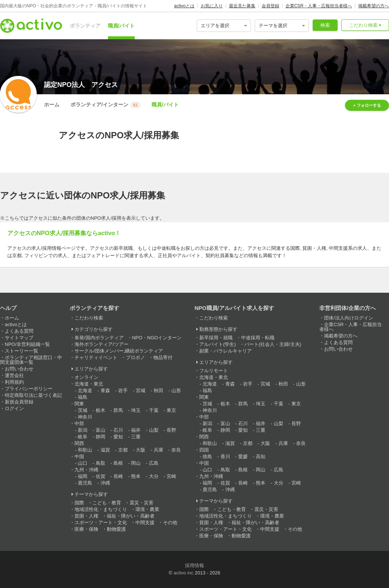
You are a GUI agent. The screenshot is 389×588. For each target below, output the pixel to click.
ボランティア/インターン (106, 105)
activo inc (183, 573)
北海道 (85, 390)
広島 (154, 463)
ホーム (52, 105)
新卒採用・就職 (216, 338)
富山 (101, 430)
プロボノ (135, 357)
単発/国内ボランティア (99, 338)
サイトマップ (19, 338)
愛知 (118, 437)
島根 (118, 463)
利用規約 (14, 382)
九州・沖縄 (86, 470)
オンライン (86, 377)
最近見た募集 (242, 6)
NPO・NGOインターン (157, 338)
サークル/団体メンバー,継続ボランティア (119, 351)
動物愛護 (116, 529)
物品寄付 (163, 357)
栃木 (101, 410)
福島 (83, 397)
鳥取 (101, 463)
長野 (171, 430)
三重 (136, 437)
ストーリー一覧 (21, 351)
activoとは (184, 6)
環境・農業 (147, 509)
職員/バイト (121, 26)
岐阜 (83, 437)
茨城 (83, 410)
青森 (105, 390)
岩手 (123, 390)
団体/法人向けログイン (349, 318)
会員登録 (270, 6)
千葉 (154, 410)
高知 (261, 456)
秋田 (159, 390)
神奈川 (85, 417)
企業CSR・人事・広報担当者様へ (319, 6)
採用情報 (194, 565)
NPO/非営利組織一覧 (27, 344)
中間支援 (145, 523)
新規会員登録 (19, 402)
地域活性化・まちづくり (101, 509)
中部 (79, 423)
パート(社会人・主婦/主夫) (273, 344)
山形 (176, 390)
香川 (225, 456)
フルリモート (214, 371)
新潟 (83, 430)
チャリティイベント (96, 357)
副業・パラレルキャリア (226, 351)
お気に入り (212, 6)
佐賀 (101, 476)
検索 (325, 25)
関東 (79, 404)
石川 (118, 430)
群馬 (118, 410)
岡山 (136, 463)
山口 (83, 463)
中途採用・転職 (258, 338)
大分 (154, 476)
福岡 (83, 476)
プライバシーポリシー (29, 389)
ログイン (14, 408)
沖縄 (105, 483)
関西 (79, 443)
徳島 (207, 456)
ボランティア (85, 26)
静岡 (101, 437)
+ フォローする (367, 105)
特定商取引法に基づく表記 (33, 395)
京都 (123, 450)
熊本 (136, 476)
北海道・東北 (89, 384)
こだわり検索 (363, 25)
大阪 (141, 450)
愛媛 (243, 456)
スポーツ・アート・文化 (101, 523)
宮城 (141, 390)
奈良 (176, 450)
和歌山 (85, 450)
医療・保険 (86, 529)
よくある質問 (19, 331)
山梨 (154, 430)
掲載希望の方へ (374, 6)
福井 (136, 430)
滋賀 (105, 450)
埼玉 (136, 410)
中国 (79, 456)
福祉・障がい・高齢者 (131, 516)
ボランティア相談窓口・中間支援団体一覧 (31, 360)
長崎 (118, 476)
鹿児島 (85, 483)
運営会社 (14, 375)
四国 (204, 450)
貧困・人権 (86, 516)
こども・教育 (107, 503)
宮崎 (171, 476)
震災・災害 (141, 503)
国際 (79, 503)
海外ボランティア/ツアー (101, 344)
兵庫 (159, 450)
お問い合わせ (19, 369)
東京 (171, 410)
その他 (170, 523)
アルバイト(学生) (218, 344)
